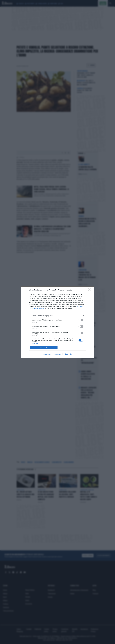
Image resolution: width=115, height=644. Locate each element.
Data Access (57, 354)
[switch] (81, 320)
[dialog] (57, 322)
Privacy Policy (68, 354)
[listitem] (57, 316)
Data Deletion (47, 354)
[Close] (90, 290)
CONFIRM (44, 347)
